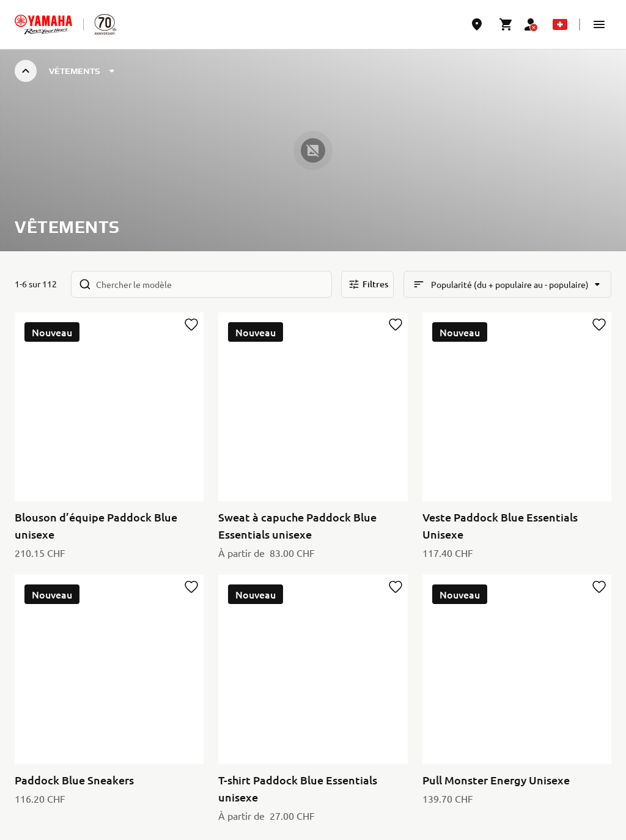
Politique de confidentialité (68, 816)
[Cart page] (506, 24)
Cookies (147, 816)
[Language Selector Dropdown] (560, 24)
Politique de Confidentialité (463, 718)
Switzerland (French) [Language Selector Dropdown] (72, 751)
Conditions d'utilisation (218, 816)
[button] (599, 24)
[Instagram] (600, 750)
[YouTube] (547, 750)
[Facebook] (573, 750)
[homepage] (43, 24)
